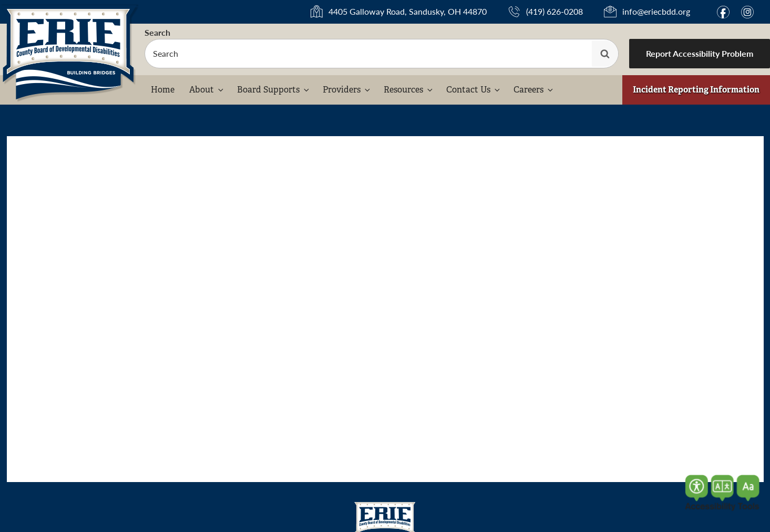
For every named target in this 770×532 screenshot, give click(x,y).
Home (163, 90)
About (207, 90)
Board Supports (274, 90)
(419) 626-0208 (555, 11)
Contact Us (474, 90)
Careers (534, 90)
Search (157, 32)
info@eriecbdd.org (656, 11)
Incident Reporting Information (696, 90)
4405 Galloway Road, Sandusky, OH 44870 (408, 12)
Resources (409, 90)
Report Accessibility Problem (700, 53)
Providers (347, 90)
